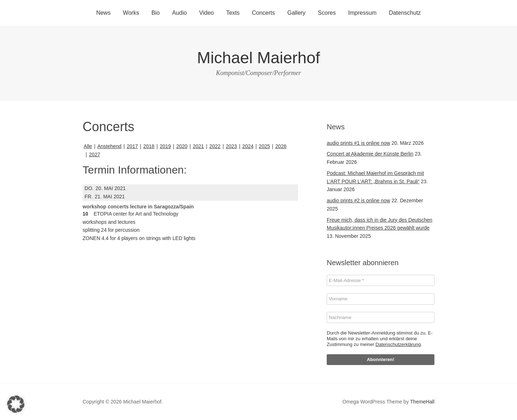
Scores (327, 13)
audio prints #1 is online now (358, 143)
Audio (179, 13)
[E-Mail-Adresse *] (381, 281)
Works (131, 13)
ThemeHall (422, 402)
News (103, 13)
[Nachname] (381, 318)
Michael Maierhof (259, 58)
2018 (149, 146)
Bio (156, 13)
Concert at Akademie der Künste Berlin (370, 154)
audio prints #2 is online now (358, 200)
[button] (16, 404)
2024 (248, 146)
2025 (264, 146)
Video (207, 13)
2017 (132, 146)
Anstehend (109, 146)
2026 (281, 146)
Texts (233, 13)
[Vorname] (381, 299)
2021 (198, 146)
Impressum (362, 13)
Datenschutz (405, 13)
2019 (165, 146)
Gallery (296, 13)
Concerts (264, 13)
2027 (95, 154)
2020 (182, 146)
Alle (88, 146)
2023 (231, 146)
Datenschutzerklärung (398, 344)
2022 (215, 146)
